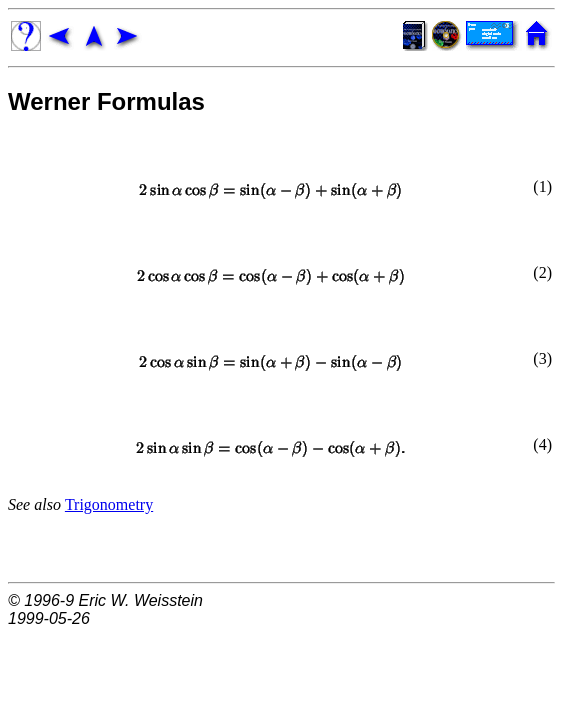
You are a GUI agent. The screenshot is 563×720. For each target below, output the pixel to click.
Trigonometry (109, 504)
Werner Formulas (106, 101)
